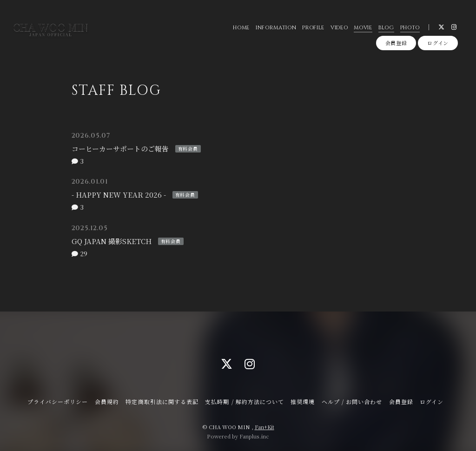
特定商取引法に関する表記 (162, 401)
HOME (241, 28)
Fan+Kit (264, 427)
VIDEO (339, 28)
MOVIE (363, 28)
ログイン (438, 43)
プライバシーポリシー (58, 401)
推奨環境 (303, 401)
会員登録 (396, 43)
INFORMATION (276, 28)
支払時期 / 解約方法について (245, 401)
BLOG (386, 28)
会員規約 (107, 401)
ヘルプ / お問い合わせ (352, 401)
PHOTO (410, 28)
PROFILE (313, 28)
